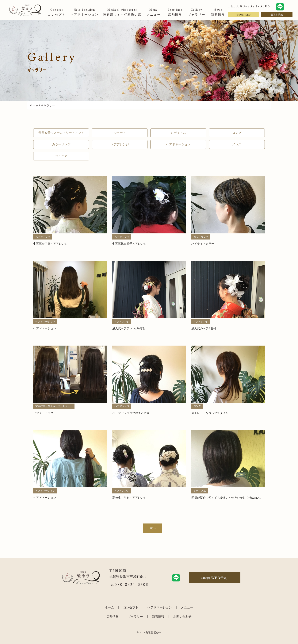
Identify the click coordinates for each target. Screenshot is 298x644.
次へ (153, 528)
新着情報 (158, 617)
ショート (120, 133)
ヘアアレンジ (120, 144)
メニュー (187, 607)
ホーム (34, 105)
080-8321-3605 (132, 585)
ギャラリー (135, 617)
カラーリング (61, 144)
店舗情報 (113, 617)
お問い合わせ (182, 617)
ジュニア (61, 156)
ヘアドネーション (178, 144)
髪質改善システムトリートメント (61, 133)
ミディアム (178, 133)
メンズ (237, 144)
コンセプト (131, 607)
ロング (237, 133)
